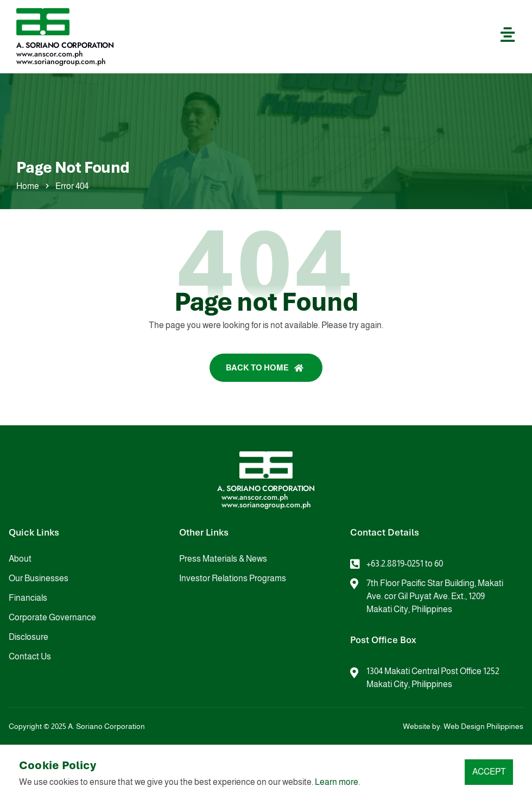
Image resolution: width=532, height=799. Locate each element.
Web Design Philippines (483, 726)
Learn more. (337, 782)
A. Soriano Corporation (65, 45)
